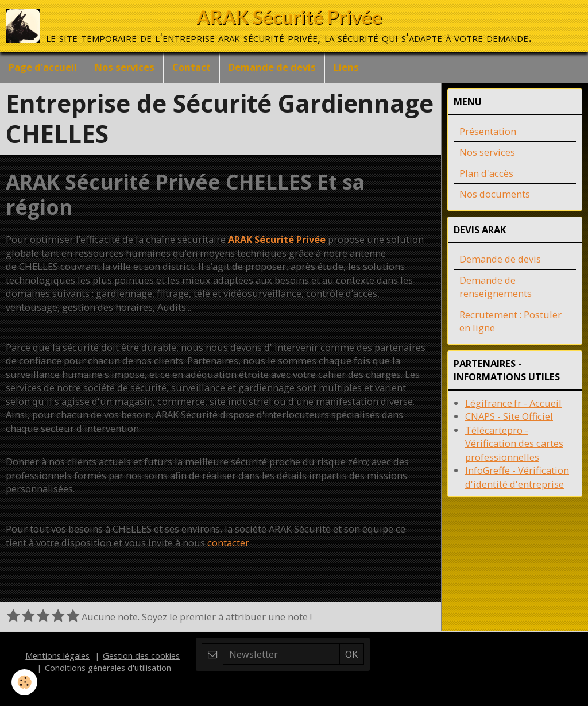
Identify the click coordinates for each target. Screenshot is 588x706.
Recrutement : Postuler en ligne (510, 321)
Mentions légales (57, 655)
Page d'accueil (43, 67)
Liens (346, 67)
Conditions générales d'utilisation (108, 668)
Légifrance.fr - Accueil (513, 403)
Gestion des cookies (141, 655)
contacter (228, 543)
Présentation (488, 131)
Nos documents (495, 194)
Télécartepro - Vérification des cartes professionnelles (514, 443)
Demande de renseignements (496, 287)
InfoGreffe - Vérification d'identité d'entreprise (517, 477)
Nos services (125, 67)
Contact (192, 67)
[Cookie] (24, 682)
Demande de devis (272, 67)
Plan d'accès (486, 173)
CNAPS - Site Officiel (509, 416)
